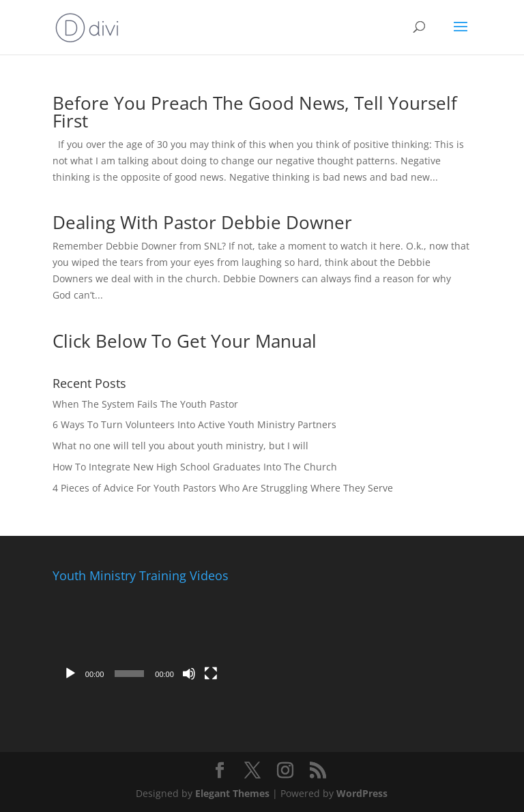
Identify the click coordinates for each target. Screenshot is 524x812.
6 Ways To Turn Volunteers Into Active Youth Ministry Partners (194, 424)
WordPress (362, 793)
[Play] (70, 674)
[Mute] (189, 674)
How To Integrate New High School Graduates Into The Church (195, 467)
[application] (141, 638)
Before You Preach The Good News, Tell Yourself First (255, 112)
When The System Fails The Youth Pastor (145, 404)
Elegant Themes (232, 793)
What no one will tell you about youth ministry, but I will (180, 446)
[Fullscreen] (211, 674)
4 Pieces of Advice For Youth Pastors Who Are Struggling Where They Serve (223, 488)
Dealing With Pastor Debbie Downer (202, 222)
